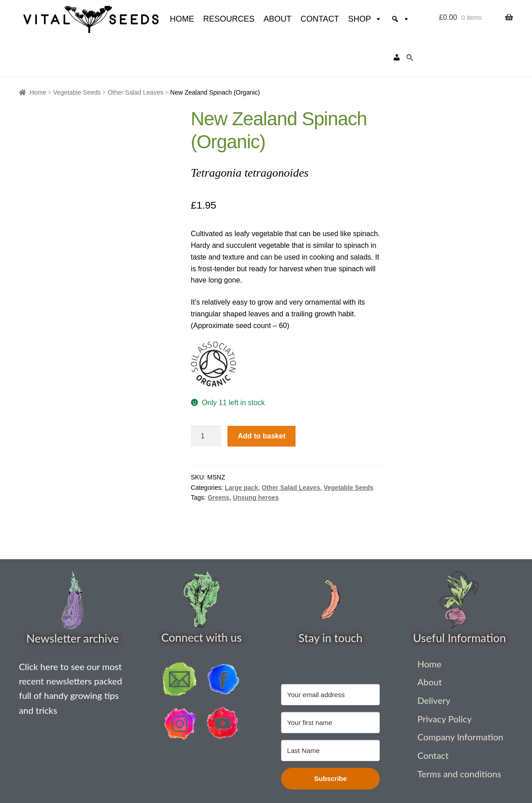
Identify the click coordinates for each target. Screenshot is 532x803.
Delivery (434, 662)
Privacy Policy (444, 680)
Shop (339, 19)
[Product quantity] (206, 398)
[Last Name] (330, 712)
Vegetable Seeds (77, 54)
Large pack (241, 449)
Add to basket (262, 398)
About (251, 19)
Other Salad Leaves (136, 54)
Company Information (460, 698)
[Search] (374, 19)
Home (38, 54)
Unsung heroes (256, 459)
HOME (156, 19)
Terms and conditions (459, 735)
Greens (218, 459)
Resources (203, 19)
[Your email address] (330, 656)
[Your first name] (330, 684)
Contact (294, 19)
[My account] (397, 19)
